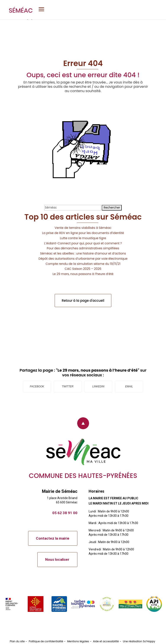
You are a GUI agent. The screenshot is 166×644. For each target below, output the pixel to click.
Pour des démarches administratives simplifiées (83, 248)
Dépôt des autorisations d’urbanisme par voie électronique (83, 259)
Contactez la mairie (53, 538)
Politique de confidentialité (46, 641)
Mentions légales (78, 641)
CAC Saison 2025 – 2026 (83, 269)
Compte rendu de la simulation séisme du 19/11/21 (83, 264)
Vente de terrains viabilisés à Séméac (83, 228)
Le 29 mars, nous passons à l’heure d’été (83, 274)
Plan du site (17, 641)
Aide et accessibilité (106, 641)
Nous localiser (57, 559)
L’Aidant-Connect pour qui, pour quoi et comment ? (83, 243)
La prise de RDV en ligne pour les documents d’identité (83, 233)
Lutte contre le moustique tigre (83, 238)
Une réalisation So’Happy (139, 641)
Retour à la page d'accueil (83, 301)
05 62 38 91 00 (65, 513)
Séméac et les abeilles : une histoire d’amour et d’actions (83, 253)
